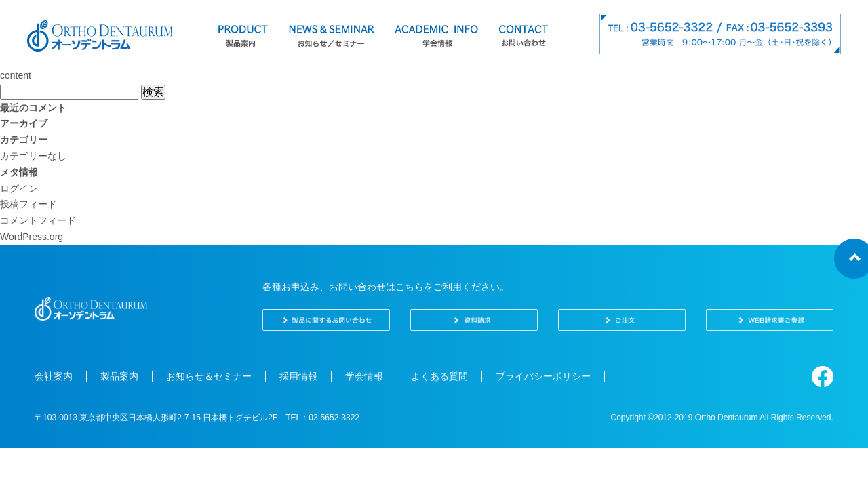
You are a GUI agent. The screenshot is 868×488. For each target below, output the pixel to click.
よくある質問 (439, 376)
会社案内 (54, 376)
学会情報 (364, 376)
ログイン (19, 188)
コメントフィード (38, 220)
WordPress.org (32, 237)
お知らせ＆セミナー (209, 376)
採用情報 (298, 376)
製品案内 (119, 376)
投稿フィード (28, 204)
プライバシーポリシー (543, 376)
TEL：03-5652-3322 (322, 418)
